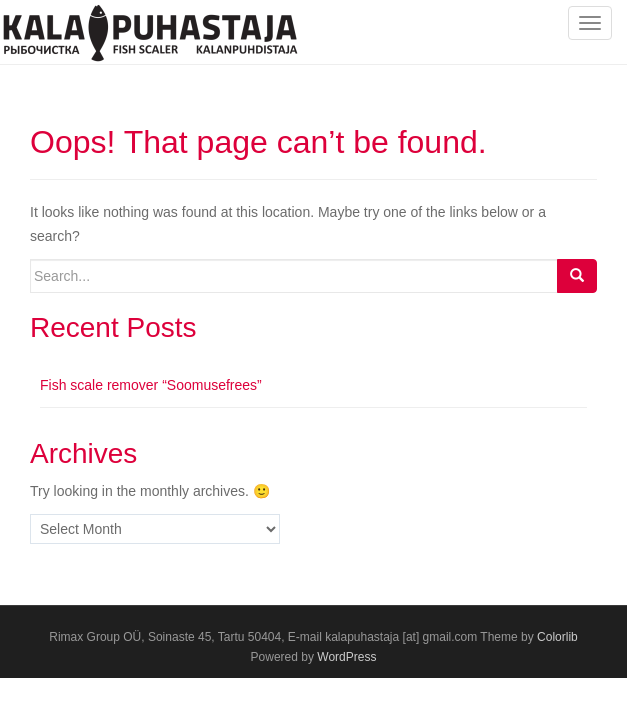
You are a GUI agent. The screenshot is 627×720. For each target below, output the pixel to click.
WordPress (346, 657)
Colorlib (557, 637)
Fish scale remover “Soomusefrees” (151, 385)
